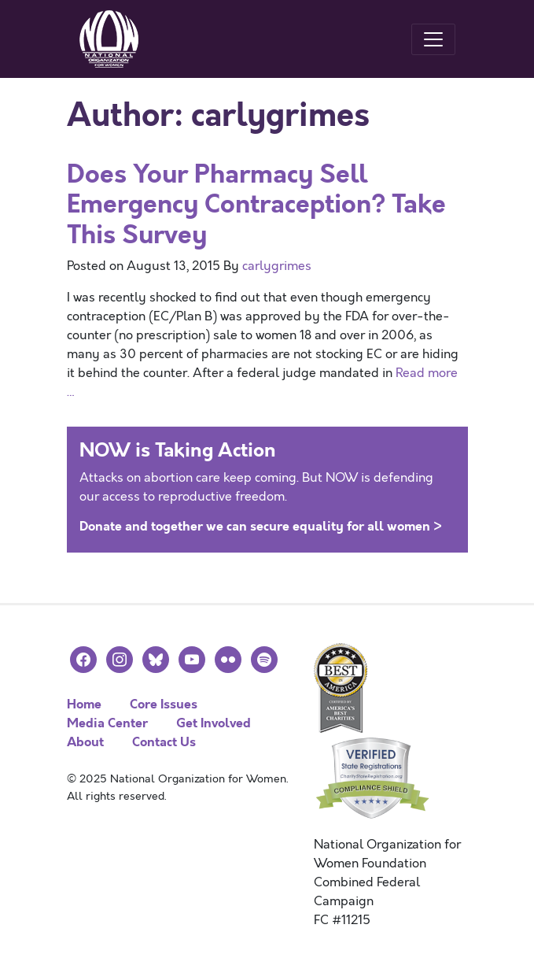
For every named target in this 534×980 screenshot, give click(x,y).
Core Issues (164, 704)
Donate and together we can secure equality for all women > (261, 526)
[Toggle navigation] (433, 39)
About (85, 742)
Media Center (107, 723)
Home (84, 704)
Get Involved (214, 723)
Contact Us (164, 742)
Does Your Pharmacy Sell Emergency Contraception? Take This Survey (256, 205)
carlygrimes (277, 266)
